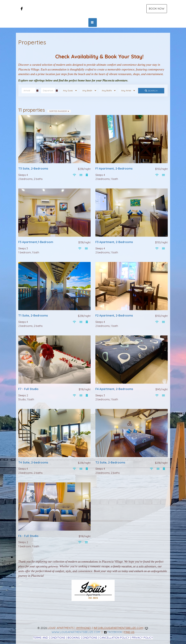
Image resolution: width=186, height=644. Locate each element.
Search (151, 91)
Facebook (113, 632)
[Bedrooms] (88, 91)
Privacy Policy (142, 638)
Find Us (129, 632)
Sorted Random (59, 111)
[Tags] (127, 91)
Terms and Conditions (49, 638)
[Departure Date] (48, 91)
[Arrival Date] (29, 91)
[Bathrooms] (108, 91)
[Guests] (69, 91)
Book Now (157, 9)
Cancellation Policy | (116, 638)
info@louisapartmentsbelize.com (118, 628)
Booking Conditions (82, 638)
